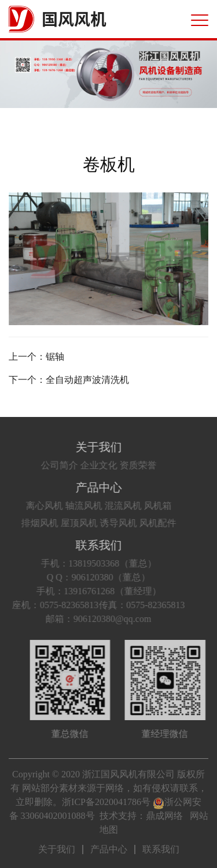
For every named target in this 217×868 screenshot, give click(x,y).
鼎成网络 (164, 816)
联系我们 (90, 545)
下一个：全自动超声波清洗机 (69, 380)
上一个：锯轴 (36, 357)
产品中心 (90, 487)
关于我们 (90, 447)
